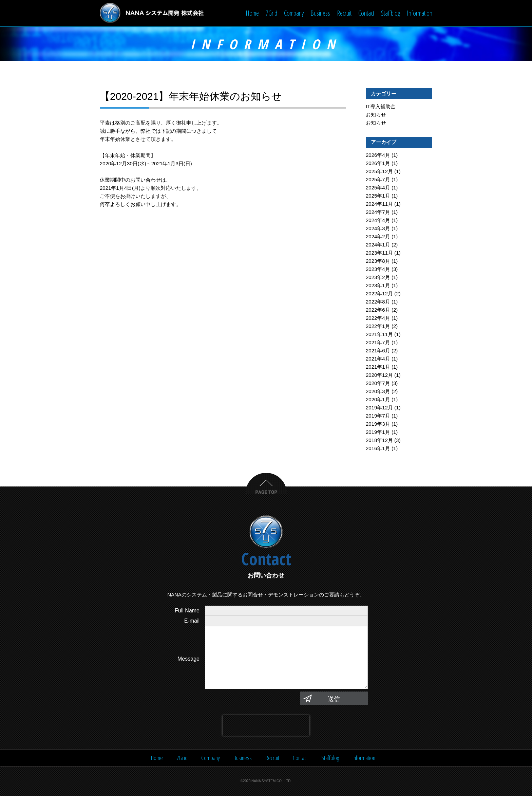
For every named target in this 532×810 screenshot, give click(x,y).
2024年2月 (378, 237)
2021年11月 (379, 335)
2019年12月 (379, 408)
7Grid (271, 13)
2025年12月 (379, 172)
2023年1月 (378, 286)
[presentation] (266, 740)
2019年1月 (378, 433)
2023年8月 (378, 262)
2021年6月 (378, 351)
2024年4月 (378, 221)
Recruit (344, 13)
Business (320, 13)
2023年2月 (378, 278)
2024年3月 (378, 229)
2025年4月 (378, 188)
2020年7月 (378, 384)
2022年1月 (378, 327)
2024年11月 (379, 205)
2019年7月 (378, 416)
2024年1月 (378, 245)
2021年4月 (378, 359)
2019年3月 (378, 425)
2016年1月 (378, 449)
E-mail (192, 621)
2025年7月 (378, 180)
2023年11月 (379, 253)
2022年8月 (378, 302)
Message (188, 666)
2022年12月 (379, 294)
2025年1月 (378, 196)
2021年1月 (378, 367)
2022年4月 (378, 319)
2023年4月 (378, 270)
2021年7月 (378, 343)
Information (420, 13)
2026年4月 (378, 156)
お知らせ (376, 115)
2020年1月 (378, 400)
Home (252, 13)
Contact (366, 13)
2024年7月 (378, 213)
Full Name (187, 611)
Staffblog (391, 13)
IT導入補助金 (381, 107)
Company (294, 13)
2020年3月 (378, 392)
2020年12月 (379, 376)
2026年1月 (378, 164)
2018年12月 (379, 441)
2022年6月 (378, 310)
